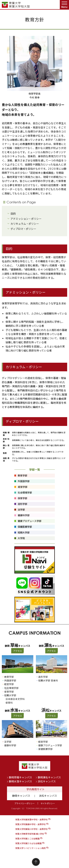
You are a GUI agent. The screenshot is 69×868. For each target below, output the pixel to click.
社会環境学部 (11, 688)
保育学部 (9, 692)
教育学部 (9, 677)
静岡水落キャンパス (20, 781)
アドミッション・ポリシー (26, 219)
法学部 (8, 742)
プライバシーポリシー (24, 803)
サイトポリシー (48, 803)
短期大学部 (10, 695)
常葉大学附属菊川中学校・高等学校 (31, 829)
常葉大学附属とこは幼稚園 (27, 838)
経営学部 (9, 684)
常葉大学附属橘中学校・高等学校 (30, 824)
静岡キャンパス (21, 796)
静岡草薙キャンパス (20, 777)
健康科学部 (10, 745)
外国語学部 (10, 680)
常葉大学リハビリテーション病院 (30, 848)
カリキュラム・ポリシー (25, 224)
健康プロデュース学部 (50, 745)
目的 (13, 214)
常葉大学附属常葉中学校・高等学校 (31, 819)
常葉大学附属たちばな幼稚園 (28, 843)
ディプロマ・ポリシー (23, 229)
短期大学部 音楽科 (48, 680)
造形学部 (43, 677)
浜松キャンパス (47, 781)
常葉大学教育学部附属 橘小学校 (30, 834)
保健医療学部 (45, 749)
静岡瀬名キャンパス (49, 777)
